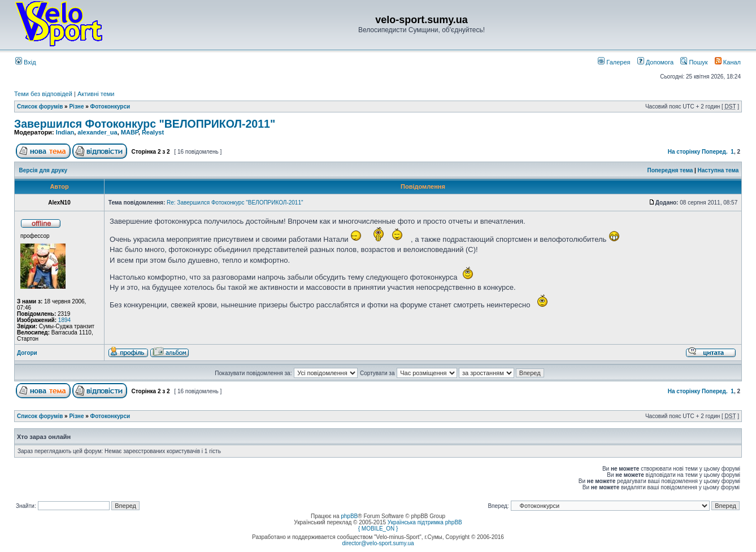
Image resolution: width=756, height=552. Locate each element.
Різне (76, 107)
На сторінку (684, 152)
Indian (65, 132)
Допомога (655, 62)
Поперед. (715, 152)
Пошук (694, 62)
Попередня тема (670, 170)
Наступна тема (718, 170)
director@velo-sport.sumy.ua (378, 543)
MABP (130, 132)
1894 (64, 320)
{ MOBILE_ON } (378, 529)
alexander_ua (97, 132)
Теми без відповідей (43, 94)
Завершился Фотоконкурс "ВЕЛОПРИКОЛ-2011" (145, 124)
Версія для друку (44, 170)
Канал (728, 62)
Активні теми (96, 94)
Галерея (614, 62)
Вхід (26, 62)
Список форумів (40, 107)
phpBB (349, 516)
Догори (27, 353)
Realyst (153, 132)
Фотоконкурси (110, 107)
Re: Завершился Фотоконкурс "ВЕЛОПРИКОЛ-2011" (235, 203)
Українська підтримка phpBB (425, 522)
